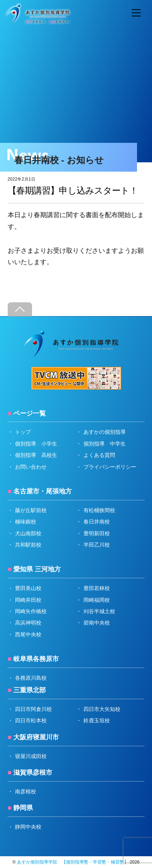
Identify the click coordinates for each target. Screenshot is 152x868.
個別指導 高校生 (36, 455)
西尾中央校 (28, 634)
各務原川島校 (31, 678)
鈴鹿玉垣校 (97, 720)
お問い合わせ (31, 467)
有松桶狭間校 (99, 510)
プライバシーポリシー (110, 467)
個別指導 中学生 (105, 444)
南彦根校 (26, 792)
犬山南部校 (28, 533)
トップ (23, 432)
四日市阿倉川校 (33, 709)
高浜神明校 (28, 623)
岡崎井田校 (28, 600)
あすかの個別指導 (105, 432)
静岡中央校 (28, 827)
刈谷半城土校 (99, 611)
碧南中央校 (97, 623)
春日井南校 (97, 522)
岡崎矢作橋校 (31, 611)
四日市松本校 (31, 720)
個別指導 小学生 (36, 444)
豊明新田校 (97, 533)
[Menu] (136, 13)
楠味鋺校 (26, 522)
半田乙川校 (97, 545)
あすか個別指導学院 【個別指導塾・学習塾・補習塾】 (73, 862)
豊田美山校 (28, 588)
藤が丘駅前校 (31, 510)
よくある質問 (99, 455)
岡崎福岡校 (97, 600)
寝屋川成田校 (31, 756)
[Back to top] (20, 309)
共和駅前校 (28, 545)
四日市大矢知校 (102, 709)
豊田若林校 (97, 588)
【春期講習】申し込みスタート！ (73, 191)
